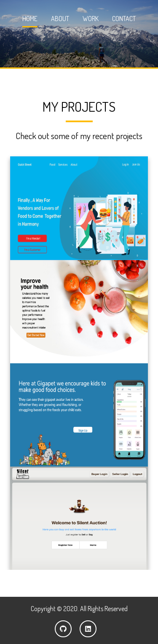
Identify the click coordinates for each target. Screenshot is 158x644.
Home (30, 19)
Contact (124, 19)
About (60, 19)
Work (91, 19)
